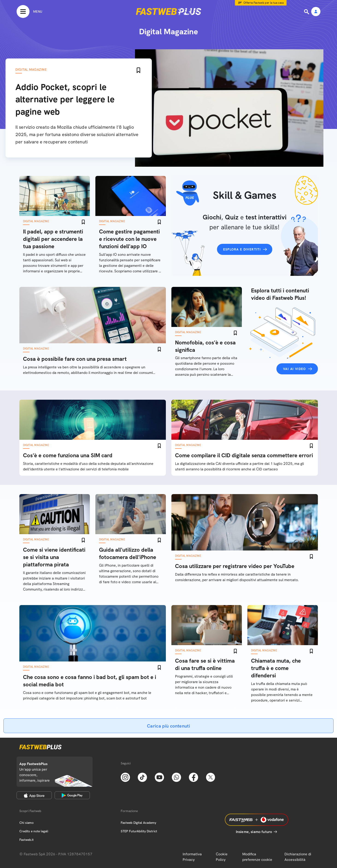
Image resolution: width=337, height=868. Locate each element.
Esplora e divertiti (242, 249)
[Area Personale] (316, 12)
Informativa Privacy (192, 857)
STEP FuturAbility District (139, 831)
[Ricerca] (307, 12)
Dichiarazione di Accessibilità (298, 857)
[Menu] (29, 12)
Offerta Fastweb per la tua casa (264, 3)
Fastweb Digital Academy (138, 823)
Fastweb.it (26, 840)
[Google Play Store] (72, 795)
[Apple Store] (34, 795)
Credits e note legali (34, 831)
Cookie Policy (222, 857)
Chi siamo (26, 823)
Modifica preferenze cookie (257, 857)
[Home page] (169, 12)
